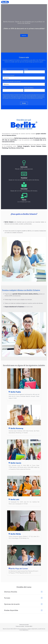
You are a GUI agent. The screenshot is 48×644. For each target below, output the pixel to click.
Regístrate (24, 35)
